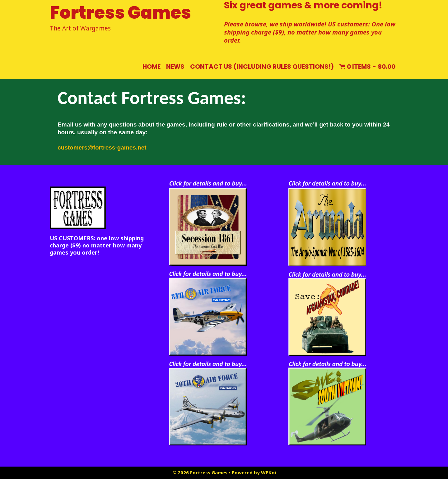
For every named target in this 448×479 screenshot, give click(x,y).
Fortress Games (120, 13)
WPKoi (268, 472)
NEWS (175, 67)
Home (152, 67)
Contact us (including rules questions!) (262, 67)
